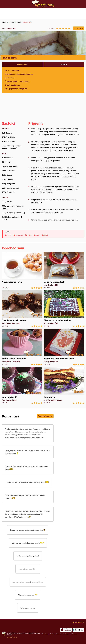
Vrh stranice (78, 622)
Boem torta (64, 385)
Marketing (37, 633)
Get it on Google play (78, 630)
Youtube (59, 634)
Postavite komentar (45, 416)
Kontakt (10, 635)
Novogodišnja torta (22, 270)
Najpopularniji (22, 64)
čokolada (19, 235)
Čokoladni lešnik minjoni (22, 309)
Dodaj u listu (79, 28)
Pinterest (74, 634)
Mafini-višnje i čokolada (22, 347)
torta (9, 235)
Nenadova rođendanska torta (64, 347)
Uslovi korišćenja (28, 633)
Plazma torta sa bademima (64, 309)
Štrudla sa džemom (12, 85)
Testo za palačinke (12, 70)
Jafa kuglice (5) (22, 385)
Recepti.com (43, 4)
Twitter (53, 634)
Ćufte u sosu (10, 78)
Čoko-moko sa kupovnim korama (17, 81)
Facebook (45, 634)
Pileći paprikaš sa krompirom (16, 89)
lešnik (46, 235)
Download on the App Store (66, 630)
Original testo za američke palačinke (19, 74)
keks (29, 235)
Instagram (67, 634)
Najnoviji (64, 64)
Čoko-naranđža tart (64, 270)
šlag (38, 235)
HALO (15, 637)
